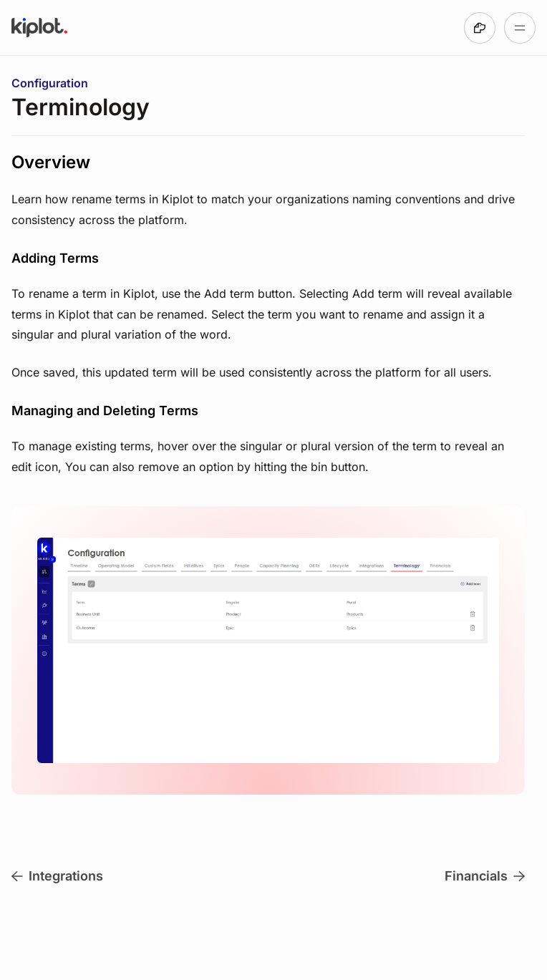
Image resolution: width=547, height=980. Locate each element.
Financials (485, 876)
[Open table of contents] (520, 28)
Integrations (57, 876)
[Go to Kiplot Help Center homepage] (39, 28)
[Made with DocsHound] (480, 28)
